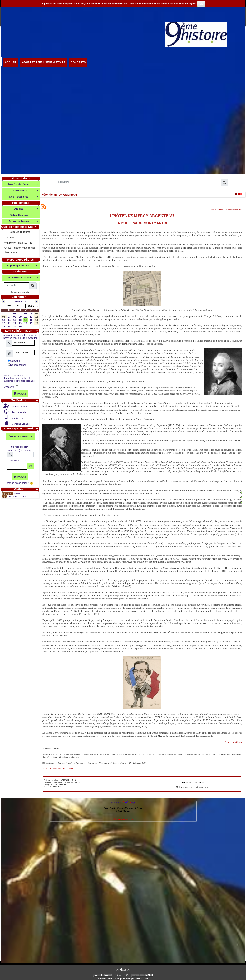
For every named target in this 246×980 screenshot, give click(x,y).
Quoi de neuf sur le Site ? (20, 227)
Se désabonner (17, 365)
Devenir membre (20, 436)
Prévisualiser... (185, 787)
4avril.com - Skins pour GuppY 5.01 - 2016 (123, 978)
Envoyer (20, 394)
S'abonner (14, 361)
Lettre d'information (22, 331)
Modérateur (25, 400)
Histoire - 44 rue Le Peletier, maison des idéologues (20, 248)
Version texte (18, 418)
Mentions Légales (20, 424)
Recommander (19, 412)
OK (201, 4)
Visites (27, 489)
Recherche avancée (20, 292)
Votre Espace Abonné (22, 428)
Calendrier (25, 297)
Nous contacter (19, 407)
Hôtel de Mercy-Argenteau (59, 194)
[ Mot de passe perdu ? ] (20, 483)
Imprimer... (203, 787)
